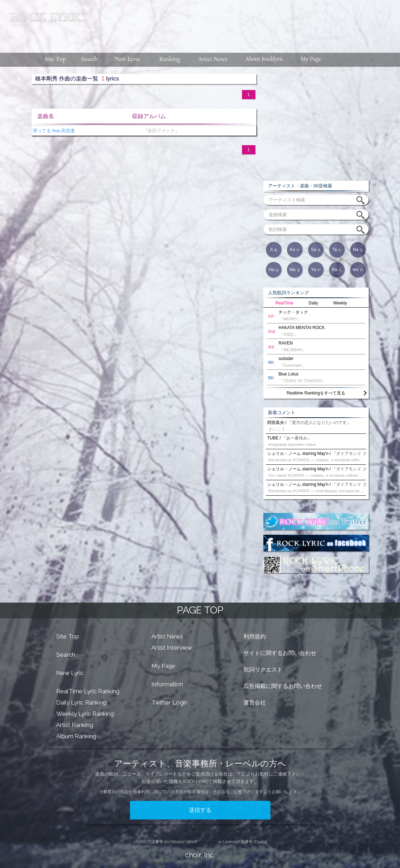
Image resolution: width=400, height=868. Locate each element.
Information (167, 684)
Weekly (340, 303)
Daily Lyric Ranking (81, 702)
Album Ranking (76, 736)
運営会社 (255, 703)
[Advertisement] (245, 23)
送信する (200, 810)
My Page (163, 666)
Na (358, 250)
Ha (274, 270)
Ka (295, 250)
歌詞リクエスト (263, 670)
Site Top (68, 636)
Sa (316, 250)
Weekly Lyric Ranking (85, 714)
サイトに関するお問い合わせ (280, 653)
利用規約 (255, 636)
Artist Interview (172, 648)
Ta (337, 250)
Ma (295, 270)
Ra (337, 270)
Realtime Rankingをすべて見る (316, 393)
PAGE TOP (200, 610)
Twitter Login (169, 702)
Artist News (167, 636)
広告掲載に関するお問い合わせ (283, 686)
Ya (316, 270)
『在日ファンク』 (160, 131)
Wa (358, 270)
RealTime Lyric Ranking (88, 691)
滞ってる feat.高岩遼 (53, 131)
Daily (313, 303)
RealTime (285, 303)
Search (66, 655)
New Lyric (70, 673)
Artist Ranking (75, 725)
